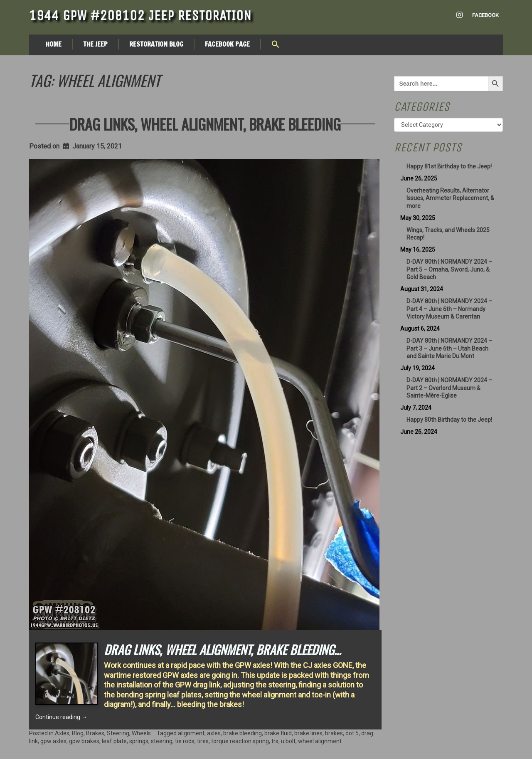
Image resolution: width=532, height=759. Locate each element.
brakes (334, 733)
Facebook (485, 15)
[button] (276, 45)
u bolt (288, 741)
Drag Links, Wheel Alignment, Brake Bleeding (205, 124)
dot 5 (352, 733)
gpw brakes (84, 741)
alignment (191, 733)
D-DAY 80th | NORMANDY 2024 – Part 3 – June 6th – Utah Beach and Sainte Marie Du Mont (449, 349)
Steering (118, 733)
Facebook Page (227, 44)
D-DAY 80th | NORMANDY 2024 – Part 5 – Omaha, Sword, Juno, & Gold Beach (449, 269)
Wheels (141, 733)
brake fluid (278, 733)
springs (139, 741)
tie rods (185, 741)
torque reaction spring (240, 741)
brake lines (308, 733)
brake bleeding (243, 733)
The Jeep (95, 44)
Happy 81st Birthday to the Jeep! (449, 166)
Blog (78, 733)
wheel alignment (320, 741)
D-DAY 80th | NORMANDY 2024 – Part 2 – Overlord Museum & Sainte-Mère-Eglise (449, 388)
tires (203, 741)
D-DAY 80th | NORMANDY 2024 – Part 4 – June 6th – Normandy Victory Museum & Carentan (449, 309)
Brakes (95, 733)
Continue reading (61, 717)
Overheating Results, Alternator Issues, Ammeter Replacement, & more (450, 198)
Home (54, 44)
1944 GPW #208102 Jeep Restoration (140, 15)
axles (214, 733)
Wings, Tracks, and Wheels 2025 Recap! (448, 234)
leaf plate (114, 741)
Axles (62, 733)
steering (162, 741)
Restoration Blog (156, 44)
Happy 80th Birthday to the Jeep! (449, 420)
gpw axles (53, 741)
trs (275, 741)
